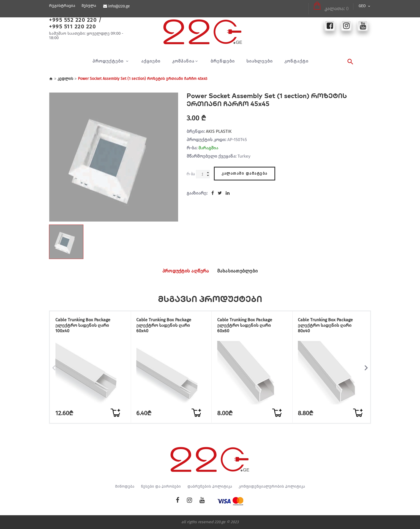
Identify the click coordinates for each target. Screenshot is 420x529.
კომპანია (183, 61)
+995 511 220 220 (72, 26)
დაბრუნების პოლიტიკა (210, 487)
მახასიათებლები (241, 271)
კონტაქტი (296, 61)
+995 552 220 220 (73, 20)
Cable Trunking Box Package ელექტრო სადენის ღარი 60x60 (247, 326)
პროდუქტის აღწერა (183, 271)
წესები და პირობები (161, 487)
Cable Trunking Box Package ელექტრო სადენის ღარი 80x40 (328, 326)
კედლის (65, 79)
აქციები (151, 61)
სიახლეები (260, 61)
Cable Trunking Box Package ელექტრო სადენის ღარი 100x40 (85, 326)
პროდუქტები (109, 61)
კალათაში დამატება (245, 173)
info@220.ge (119, 6)
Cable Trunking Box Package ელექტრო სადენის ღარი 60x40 (166, 326)
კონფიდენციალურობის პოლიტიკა (272, 487)
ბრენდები (223, 61)
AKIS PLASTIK (219, 131)
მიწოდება (125, 487)
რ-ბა (191, 174)
